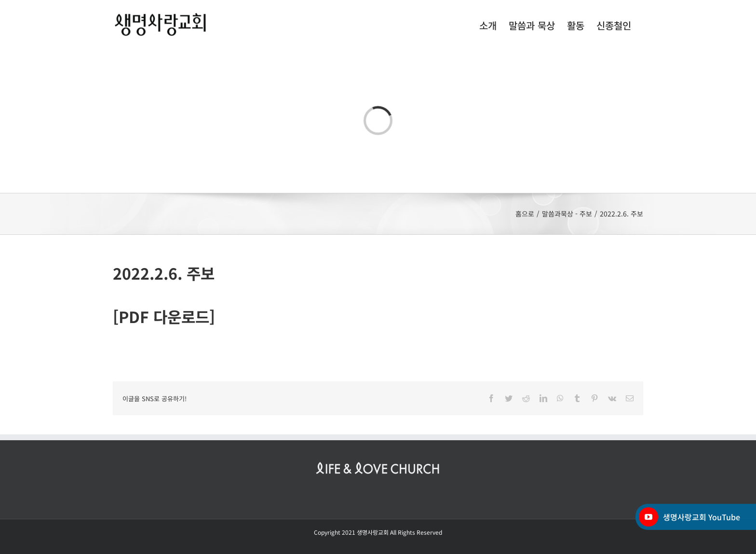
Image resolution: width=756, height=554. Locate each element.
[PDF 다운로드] (164, 316)
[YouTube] (648, 517)
